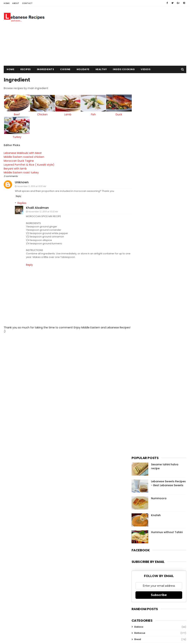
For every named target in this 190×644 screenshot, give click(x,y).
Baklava (139, 364)
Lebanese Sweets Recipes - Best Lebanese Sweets (168, 221)
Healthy (101, 69)
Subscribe (159, 332)
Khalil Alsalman (37, 206)
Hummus (140, 389)
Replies (22, 202)
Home (7, 3)
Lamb (64, 114)
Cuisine (65, 69)
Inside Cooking (124, 69)
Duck (113, 114)
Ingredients (46, 69)
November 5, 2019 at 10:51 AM (31, 185)
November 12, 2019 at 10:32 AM (43, 210)
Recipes (26, 69)
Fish (89, 114)
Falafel (138, 383)
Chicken (40, 114)
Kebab (138, 396)
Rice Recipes (141, 414)
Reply (18, 195)
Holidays (83, 69)
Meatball (139, 402)
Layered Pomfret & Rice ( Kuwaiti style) (29, 163)
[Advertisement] (119, 36)
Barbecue (140, 371)
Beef (16, 114)
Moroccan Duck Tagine (19, 159)
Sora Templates (27, 543)
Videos (146, 69)
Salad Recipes (142, 421)
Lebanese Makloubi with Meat (23, 151)
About (16, 3)
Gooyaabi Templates (68, 543)
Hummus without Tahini (167, 270)
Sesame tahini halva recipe (166, 488)
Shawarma (140, 427)
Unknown (22, 181)
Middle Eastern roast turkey (21, 171)
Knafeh (156, 253)
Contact (27, 3)
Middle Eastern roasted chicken (24, 155)
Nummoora (159, 236)
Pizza (137, 408)
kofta (137, 433)
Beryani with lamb (15, 167)
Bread (138, 377)
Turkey (16, 135)
